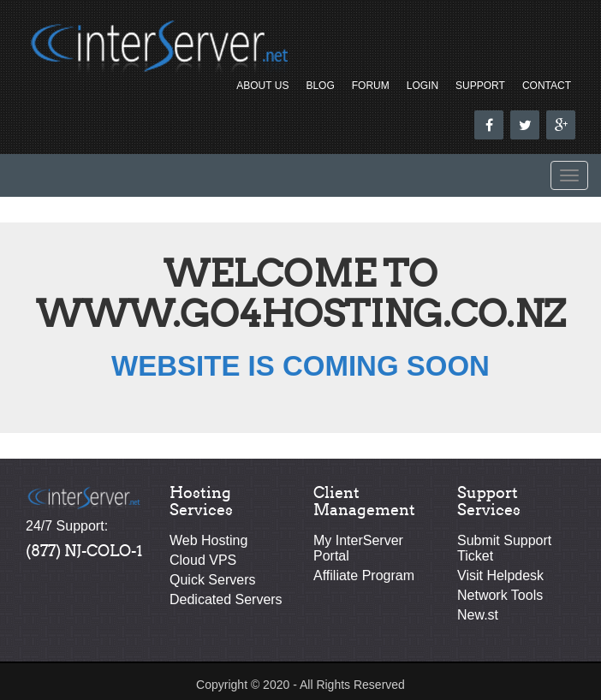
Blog (320, 86)
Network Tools (500, 595)
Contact (547, 86)
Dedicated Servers (226, 599)
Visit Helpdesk (500, 575)
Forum (371, 86)
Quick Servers (212, 580)
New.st (478, 615)
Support (480, 86)
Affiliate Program (364, 575)
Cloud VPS (203, 560)
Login (422, 86)
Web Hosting (208, 540)
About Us (262, 86)
